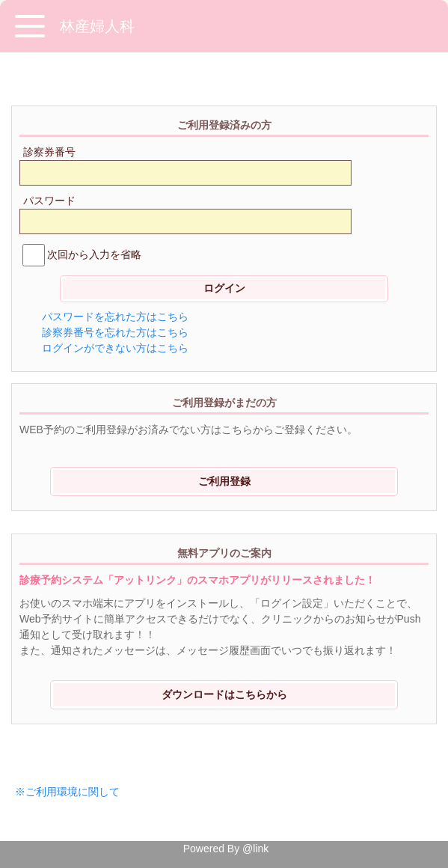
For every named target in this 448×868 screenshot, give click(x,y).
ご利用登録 (224, 481)
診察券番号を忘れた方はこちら (115, 332)
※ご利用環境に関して (67, 792)
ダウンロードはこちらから (224, 694)
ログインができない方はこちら (115, 348)
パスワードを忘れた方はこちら (115, 317)
